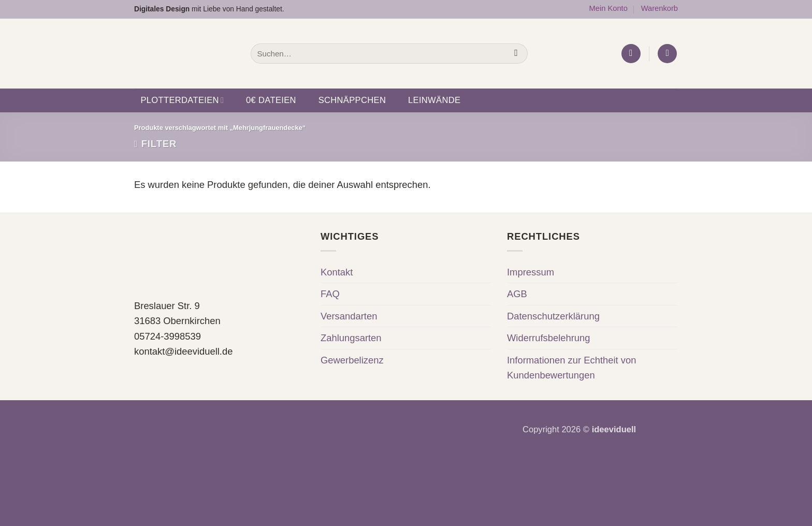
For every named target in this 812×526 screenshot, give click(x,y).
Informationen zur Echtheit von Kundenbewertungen (571, 368)
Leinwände (434, 100)
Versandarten (349, 316)
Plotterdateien (182, 100)
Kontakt (337, 272)
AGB (517, 294)
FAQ (330, 294)
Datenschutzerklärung (553, 316)
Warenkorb (659, 8)
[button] (631, 54)
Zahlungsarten (351, 338)
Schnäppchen (352, 100)
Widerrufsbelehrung (549, 338)
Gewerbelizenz (352, 360)
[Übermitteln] (516, 53)
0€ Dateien (271, 100)
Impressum (531, 272)
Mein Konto (608, 8)
